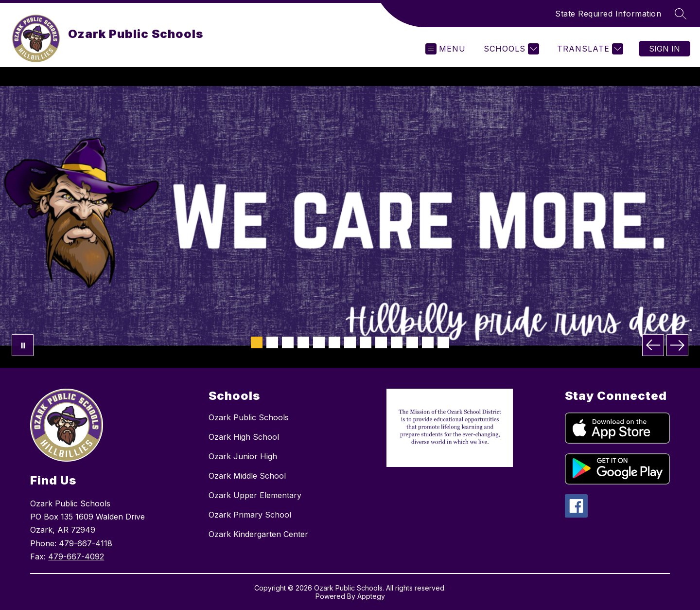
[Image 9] (381, 342)
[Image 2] (272, 342)
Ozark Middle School (247, 476)
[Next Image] (677, 345)
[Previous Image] (653, 345)
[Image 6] (334, 342)
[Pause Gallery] (23, 345)
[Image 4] (303, 342)
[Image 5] (319, 342)
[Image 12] (428, 342)
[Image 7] (350, 342)
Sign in (665, 49)
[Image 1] (257, 342)
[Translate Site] (589, 49)
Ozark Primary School (250, 515)
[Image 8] (366, 342)
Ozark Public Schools (249, 417)
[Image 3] (288, 342)
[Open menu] (446, 49)
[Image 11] (412, 342)
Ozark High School (244, 437)
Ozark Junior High (243, 456)
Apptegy (371, 596)
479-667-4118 (86, 543)
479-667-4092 (76, 556)
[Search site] (681, 14)
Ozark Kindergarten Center (258, 534)
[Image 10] (397, 342)
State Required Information (608, 14)
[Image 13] (443, 342)
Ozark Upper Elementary (255, 495)
